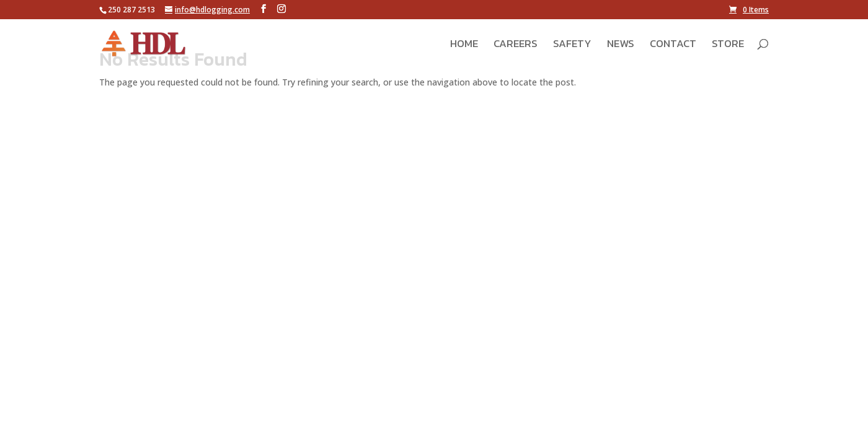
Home (464, 45)
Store (728, 45)
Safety (572, 45)
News (621, 45)
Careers (516, 45)
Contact (673, 45)
